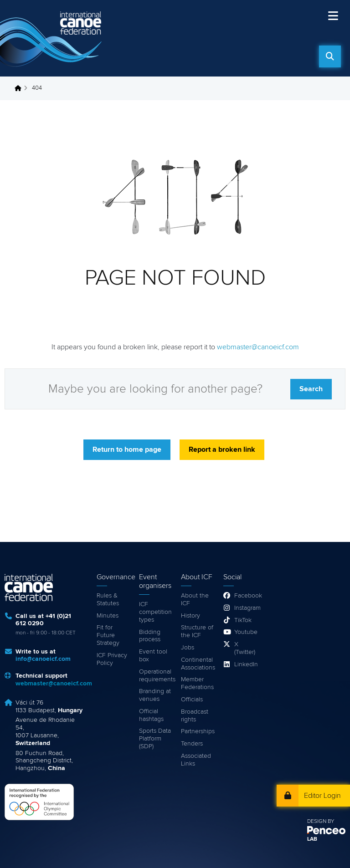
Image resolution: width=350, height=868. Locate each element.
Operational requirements (156, 676)
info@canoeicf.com (43, 659)
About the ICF (195, 600)
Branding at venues (155, 695)
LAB (312, 839)
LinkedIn (245, 664)
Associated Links (196, 760)
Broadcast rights (195, 716)
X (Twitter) (245, 648)
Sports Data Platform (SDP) (155, 739)
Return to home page (127, 449)
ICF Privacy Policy (112, 659)
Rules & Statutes (108, 600)
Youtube (245, 632)
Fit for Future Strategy (108, 635)
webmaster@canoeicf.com (258, 347)
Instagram (245, 608)
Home (21, 88)
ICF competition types (155, 612)
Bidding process (150, 636)
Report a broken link (222, 449)
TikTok (243, 620)
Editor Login (322, 796)
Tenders (192, 744)
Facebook (245, 596)
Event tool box (153, 656)
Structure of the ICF (197, 631)
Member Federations (197, 683)
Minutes (108, 616)
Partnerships (198, 731)
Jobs (188, 648)
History (190, 616)
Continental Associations (198, 664)
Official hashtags (151, 715)
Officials (192, 700)
